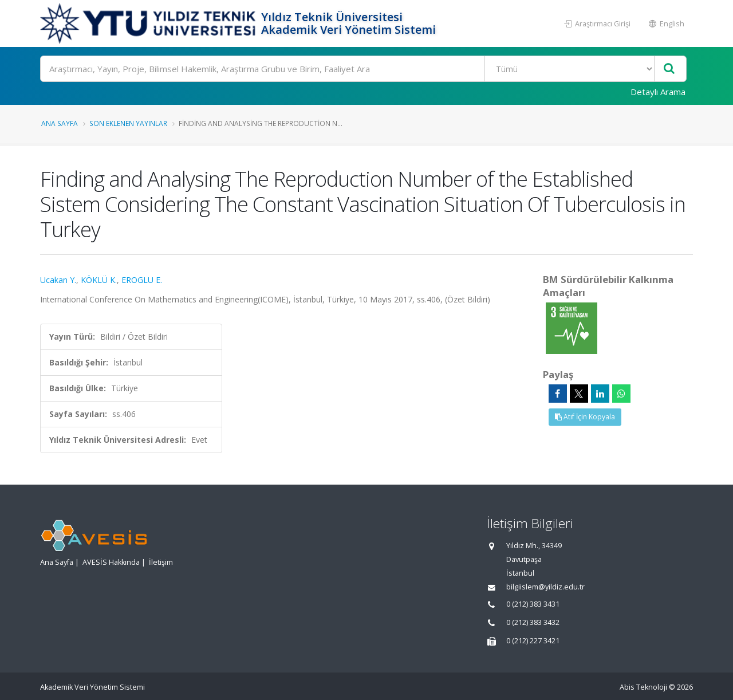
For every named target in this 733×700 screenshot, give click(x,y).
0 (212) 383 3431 (533, 604)
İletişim (161, 562)
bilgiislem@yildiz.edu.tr (545, 587)
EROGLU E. (142, 280)
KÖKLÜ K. (99, 280)
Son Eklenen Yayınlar (128, 123)
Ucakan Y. (58, 280)
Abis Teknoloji (643, 687)
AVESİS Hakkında (111, 562)
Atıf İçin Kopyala (585, 417)
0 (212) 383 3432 (533, 622)
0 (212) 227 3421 (533, 641)
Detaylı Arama (658, 92)
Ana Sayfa (60, 123)
